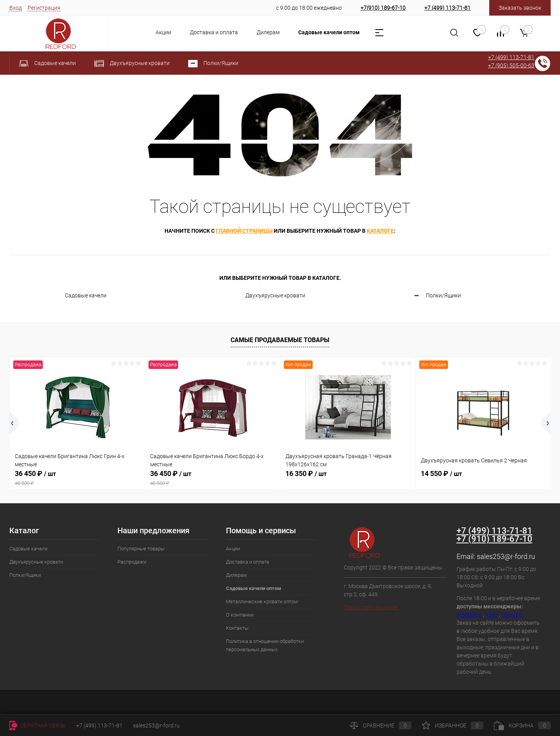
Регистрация (44, 8)
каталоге (380, 231)
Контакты (237, 628)
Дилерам (268, 32)
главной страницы (244, 231)
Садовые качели (79, 296)
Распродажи (132, 562)
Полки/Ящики (436, 296)
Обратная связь (38, 725)
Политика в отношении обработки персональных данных (265, 645)
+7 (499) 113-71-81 (447, 8)
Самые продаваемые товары (280, 340)
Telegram (512, 615)
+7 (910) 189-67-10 (494, 539)
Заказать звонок (520, 8)
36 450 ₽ (77, 478)
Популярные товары (141, 549)
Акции (163, 32)
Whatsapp (469, 615)
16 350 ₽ (306, 473)
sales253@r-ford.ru (506, 556)
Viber (492, 615)
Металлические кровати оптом (262, 602)
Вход (16, 8)
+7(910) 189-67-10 (383, 8)
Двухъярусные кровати (268, 296)
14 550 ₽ (441, 473)
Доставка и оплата (214, 32)
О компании (240, 615)
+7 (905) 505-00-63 (511, 65)
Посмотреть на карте (370, 607)
